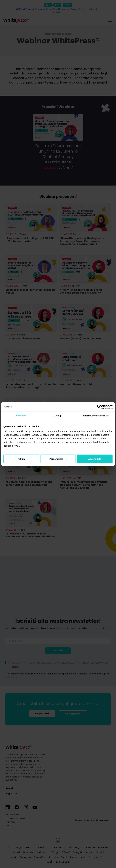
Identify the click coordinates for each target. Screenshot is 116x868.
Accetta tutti (95, 459)
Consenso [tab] (20, 416)
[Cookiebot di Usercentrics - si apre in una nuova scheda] (99, 407)
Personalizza (58, 459)
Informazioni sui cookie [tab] (96, 416)
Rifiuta (21, 459)
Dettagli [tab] (58, 416)
